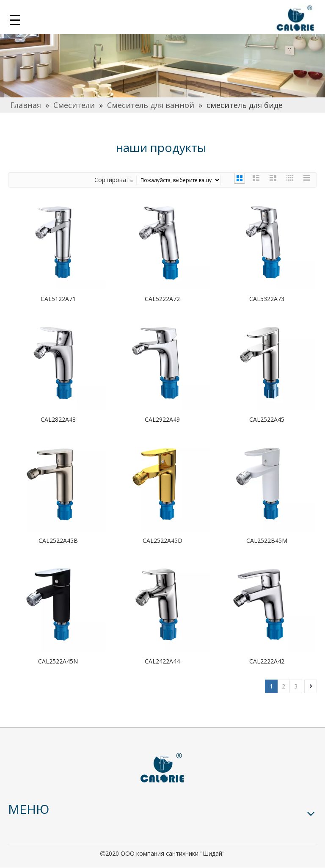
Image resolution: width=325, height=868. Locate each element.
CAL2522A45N (58, 661)
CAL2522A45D (162, 540)
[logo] (162, 768)
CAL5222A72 (162, 299)
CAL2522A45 (267, 419)
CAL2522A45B (58, 540)
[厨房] (162, 64)
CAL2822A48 (58, 419)
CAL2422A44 (162, 661)
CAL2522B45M (267, 540)
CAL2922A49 (162, 419)
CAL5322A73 (267, 299)
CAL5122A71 (58, 299)
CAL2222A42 (267, 661)
